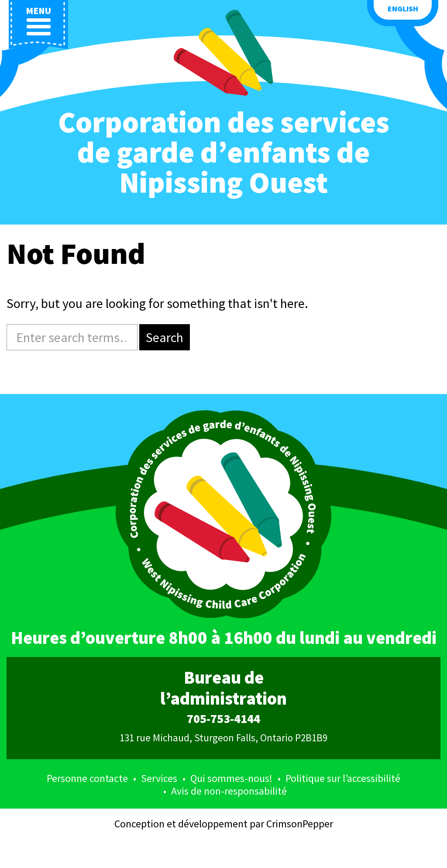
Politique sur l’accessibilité (343, 778)
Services (159, 778)
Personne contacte (87, 778)
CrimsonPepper (300, 824)
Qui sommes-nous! (231, 778)
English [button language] (403, 9)
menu (38, 21)
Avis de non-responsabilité (229, 791)
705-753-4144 (223, 719)
